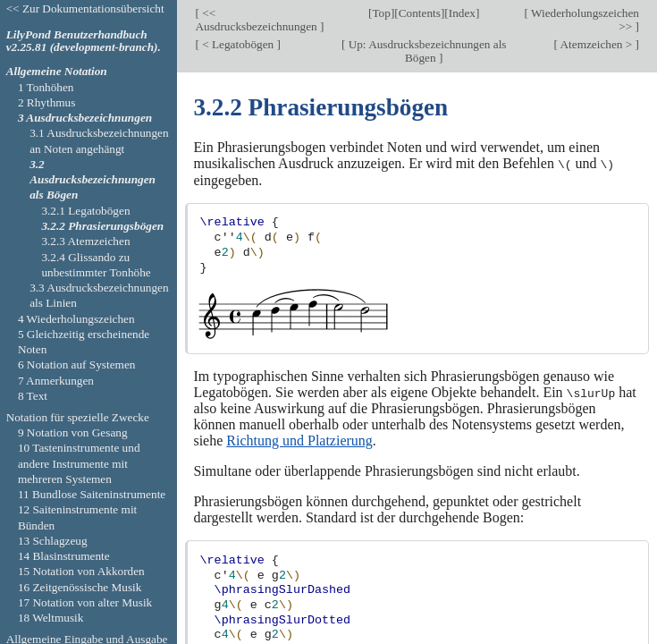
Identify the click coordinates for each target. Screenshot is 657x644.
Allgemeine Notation (57, 71)
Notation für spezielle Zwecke (78, 417)
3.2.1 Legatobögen (85, 211)
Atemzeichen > (597, 44)
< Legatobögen (238, 44)
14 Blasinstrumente (64, 556)
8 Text (33, 396)
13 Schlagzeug (53, 541)
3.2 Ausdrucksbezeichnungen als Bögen (93, 180)
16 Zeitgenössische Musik (80, 587)
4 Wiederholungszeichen (76, 319)
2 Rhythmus (47, 102)
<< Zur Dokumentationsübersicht (85, 8)
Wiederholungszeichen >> (584, 20)
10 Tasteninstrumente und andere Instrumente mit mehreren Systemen (79, 463)
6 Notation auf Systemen (77, 364)
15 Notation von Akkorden (81, 571)
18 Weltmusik (51, 618)
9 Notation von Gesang (73, 432)
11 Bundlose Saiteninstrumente (92, 494)
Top (381, 13)
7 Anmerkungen (56, 381)
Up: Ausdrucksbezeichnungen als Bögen (425, 51)
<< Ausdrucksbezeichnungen (257, 20)
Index (462, 13)
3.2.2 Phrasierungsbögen (102, 226)
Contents (420, 13)
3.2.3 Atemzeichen (85, 241)
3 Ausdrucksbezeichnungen (85, 118)
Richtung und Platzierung (299, 440)
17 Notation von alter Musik (85, 602)
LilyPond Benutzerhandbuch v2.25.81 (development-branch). (84, 41)
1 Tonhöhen (46, 87)
